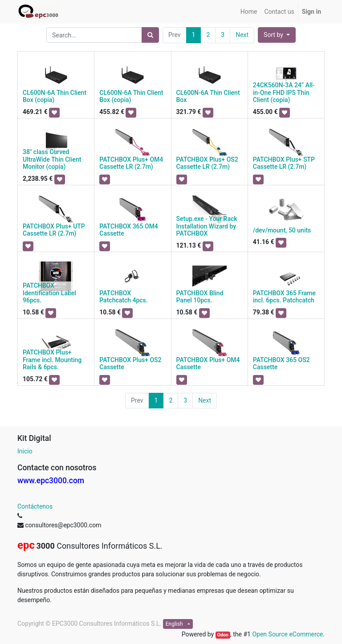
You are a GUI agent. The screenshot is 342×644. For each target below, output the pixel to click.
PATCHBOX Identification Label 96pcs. (49, 293)
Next (242, 35)
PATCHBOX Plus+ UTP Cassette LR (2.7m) (54, 230)
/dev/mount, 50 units (282, 230)
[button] (277, 35)
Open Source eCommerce (287, 634)
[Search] (150, 35)
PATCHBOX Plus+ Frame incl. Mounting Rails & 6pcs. (52, 360)
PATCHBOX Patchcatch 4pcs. (123, 297)
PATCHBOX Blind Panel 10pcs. (200, 297)
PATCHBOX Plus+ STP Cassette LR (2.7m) (284, 163)
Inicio (25, 451)
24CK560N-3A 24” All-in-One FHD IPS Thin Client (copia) (284, 93)
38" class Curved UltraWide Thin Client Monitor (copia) (52, 159)
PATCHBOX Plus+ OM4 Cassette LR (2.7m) (131, 163)
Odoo (223, 635)
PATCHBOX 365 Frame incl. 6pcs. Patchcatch (284, 297)
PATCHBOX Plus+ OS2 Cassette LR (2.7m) (207, 163)
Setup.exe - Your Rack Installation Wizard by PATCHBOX (207, 226)
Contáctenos (35, 506)
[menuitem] (249, 12)
